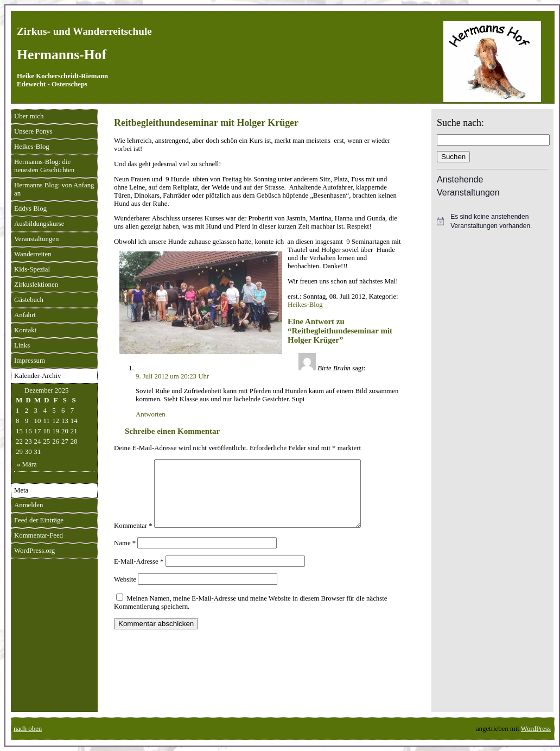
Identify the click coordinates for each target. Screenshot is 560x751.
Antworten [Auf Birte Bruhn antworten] (151, 414)
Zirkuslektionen (36, 285)
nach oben (28, 729)
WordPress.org (34, 551)
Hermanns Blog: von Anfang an (54, 189)
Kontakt (25, 330)
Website (125, 592)
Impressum (30, 361)
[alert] (492, 221)
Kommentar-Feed (39, 535)
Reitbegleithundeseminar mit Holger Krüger (206, 123)
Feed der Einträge (39, 520)
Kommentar (133, 539)
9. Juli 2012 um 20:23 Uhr (172, 376)
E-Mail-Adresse (139, 575)
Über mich (29, 116)
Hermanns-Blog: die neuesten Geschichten (44, 166)
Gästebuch (29, 300)
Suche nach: (460, 123)
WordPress (536, 729)
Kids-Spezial (32, 269)
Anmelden (28, 505)
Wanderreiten (33, 254)
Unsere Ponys (33, 131)
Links (22, 345)
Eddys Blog (30, 209)
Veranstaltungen (36, 239)
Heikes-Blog (32, 147)
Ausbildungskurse (39, 224)
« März (27, 464)
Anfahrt (25, 315)
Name (125, 556)
